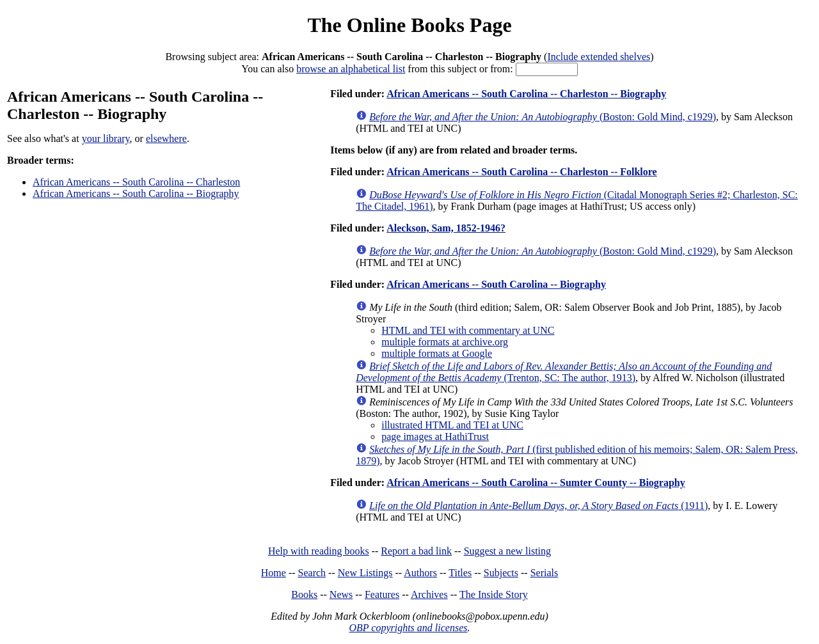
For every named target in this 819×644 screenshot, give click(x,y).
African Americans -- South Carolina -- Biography (136, 193)
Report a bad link (416, 551)
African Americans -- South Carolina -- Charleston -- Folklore (521, 172)
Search (312, 573)
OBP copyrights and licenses (408, 628)
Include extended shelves (599, 57)
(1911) (538, 506)
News (341, 594)
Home (274, 573)
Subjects (501, 573)
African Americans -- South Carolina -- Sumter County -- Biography (536, 483)
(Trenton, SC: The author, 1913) (564, 372)
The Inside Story (494, 594)
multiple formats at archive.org (445, 342)
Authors (420, 573)
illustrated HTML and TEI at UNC (452, 425)
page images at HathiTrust (435, 436)
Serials (545, 573)
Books (304, 594)
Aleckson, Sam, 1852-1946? (446, 228)
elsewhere (166, 138)
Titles (460, 573)
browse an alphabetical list (351, 69)
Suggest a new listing (507, 551)
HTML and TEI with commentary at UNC (468, 330)
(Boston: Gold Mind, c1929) (543, 117)
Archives (429, 594)
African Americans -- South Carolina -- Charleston (136, 182)
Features (382, 594)
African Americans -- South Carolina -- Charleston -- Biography (526, 94)
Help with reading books (319, 551)
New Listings (365, 573)
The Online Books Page (409, 25)
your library (106, 138)
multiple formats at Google (437, 353)
